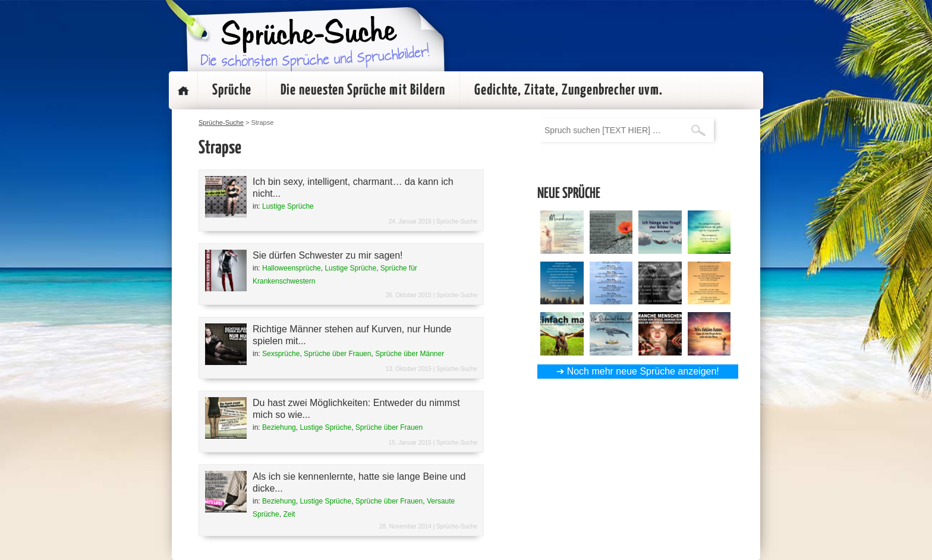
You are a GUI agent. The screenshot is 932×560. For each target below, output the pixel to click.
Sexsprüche (281, 354)
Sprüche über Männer (410, 354)
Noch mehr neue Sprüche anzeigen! (643, 371)
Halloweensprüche (292, 268)
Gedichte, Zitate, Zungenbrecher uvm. (569, 90)
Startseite (183, 90)
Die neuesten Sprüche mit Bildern (363, 90)
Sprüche (232, 90)
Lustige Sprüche (288, 206)
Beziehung (279, 427)
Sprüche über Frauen (337, 354)
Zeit (289, 514)
